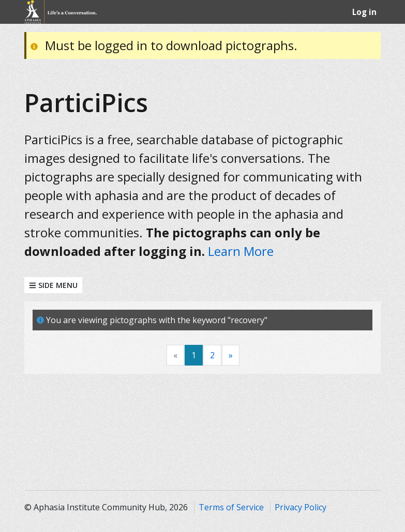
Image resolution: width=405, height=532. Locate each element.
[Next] (231, 355)
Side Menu (53, 285)
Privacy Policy (301, 507)
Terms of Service (231, 507)
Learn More (241, 251)
